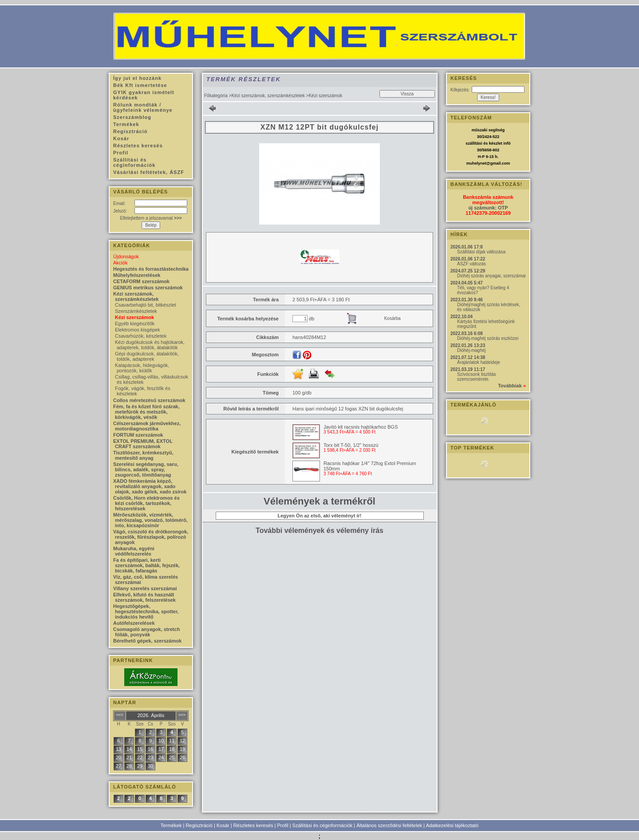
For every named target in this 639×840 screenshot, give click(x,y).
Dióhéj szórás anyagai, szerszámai (491, 276)
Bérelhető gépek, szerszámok (147, 641)
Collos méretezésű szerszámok (149, 400)
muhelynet (476, 163)
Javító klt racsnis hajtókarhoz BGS (361, 427)
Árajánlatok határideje (479, 362)
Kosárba (392, 318)
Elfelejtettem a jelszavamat (151, 218)
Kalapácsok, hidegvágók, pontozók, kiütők (142, 368)
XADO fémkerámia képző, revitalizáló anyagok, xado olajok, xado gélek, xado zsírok (150, 486)
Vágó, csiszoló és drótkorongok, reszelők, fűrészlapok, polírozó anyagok (151, 537)
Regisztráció (199, 825)
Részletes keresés (253, 825)
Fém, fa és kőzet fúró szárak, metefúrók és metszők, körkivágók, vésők (146, 412)
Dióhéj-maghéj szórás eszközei (488, 338)
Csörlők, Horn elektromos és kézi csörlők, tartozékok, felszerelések (146, 503)
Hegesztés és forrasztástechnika (151, 269)
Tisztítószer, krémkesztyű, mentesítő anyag (143, 455)
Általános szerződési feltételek (389, 825)
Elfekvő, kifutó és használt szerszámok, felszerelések (144, 597)
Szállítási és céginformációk (323, 825)
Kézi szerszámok (134, 317)
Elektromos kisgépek (138, 330)
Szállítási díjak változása (481, 252)
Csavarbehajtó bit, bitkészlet (146, 305)
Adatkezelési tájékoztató (452, 825)
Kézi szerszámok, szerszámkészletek (268, 96)
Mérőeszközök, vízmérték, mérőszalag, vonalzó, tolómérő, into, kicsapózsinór (150, 520)
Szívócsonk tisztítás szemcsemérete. (477, 377)
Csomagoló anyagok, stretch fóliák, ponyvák (146, 632)
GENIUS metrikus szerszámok (148, 288)
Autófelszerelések (134, 623)
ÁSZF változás (471, 264)
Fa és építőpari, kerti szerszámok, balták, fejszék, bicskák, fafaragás (146, 565)
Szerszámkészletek (136, 311)
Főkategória (216, 96)
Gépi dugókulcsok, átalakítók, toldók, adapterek (147, 356)
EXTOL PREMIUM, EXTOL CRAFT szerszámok (143, 444)
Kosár (223, 825)
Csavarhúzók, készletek (141, 336)
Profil (283, 825)
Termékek (171, 825)
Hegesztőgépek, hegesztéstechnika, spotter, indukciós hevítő (146, 611)
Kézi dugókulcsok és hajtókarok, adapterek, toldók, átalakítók (150, 345)
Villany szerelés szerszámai (145, 588)
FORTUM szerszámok (138, 435)
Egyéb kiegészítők (135, 323)
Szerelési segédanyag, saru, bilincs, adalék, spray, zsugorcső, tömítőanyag (146, 469)
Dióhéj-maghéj (471, 350)
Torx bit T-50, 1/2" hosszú (351, 445)
